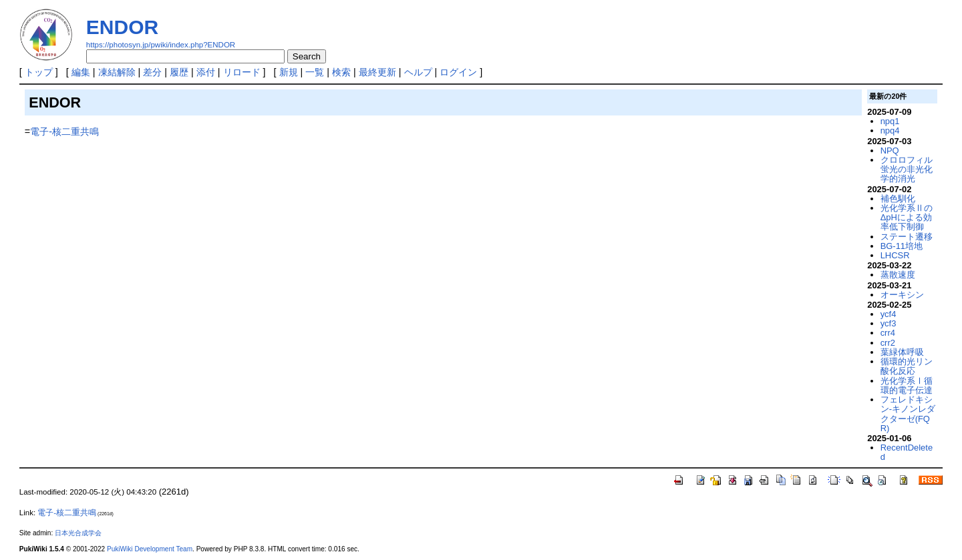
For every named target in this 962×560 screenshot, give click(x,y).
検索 (341, 72)
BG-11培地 (902, 246)
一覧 (315, 72)
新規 (289, 72)
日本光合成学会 (78, 533)
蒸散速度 (898, 275)
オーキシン (902, 295)
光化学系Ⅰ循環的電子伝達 (907, 385)
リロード (242, 72)
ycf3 (889, 323)
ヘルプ (418, 72)
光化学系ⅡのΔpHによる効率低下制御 (907, 218)
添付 (206, 72)
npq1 (890, 121)
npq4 (890, 130)
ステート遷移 (907, 237)
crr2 (888, 343)
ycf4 (889, 314)
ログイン (458, 72)
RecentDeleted (907, 452)
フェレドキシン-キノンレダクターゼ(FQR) (908, 414)
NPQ (890, 151)
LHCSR (895, 255)
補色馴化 (898, 199)
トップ (39, 72)
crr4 (888, 333)
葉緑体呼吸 (902, 352)
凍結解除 (117, 72)
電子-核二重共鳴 (64, 131)
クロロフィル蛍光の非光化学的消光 (907, 170)
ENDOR (122, 27)
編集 (81, 72)
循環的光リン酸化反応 (907, 366)
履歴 (179, 72)
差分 (152, 72)
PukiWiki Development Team (150, 549)
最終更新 (377, 72)
